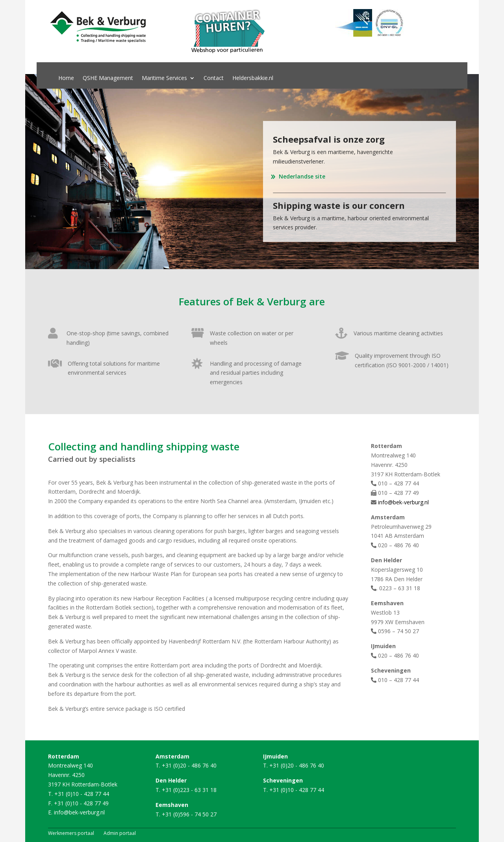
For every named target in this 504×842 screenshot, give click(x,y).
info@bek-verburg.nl (403, 502)
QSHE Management (108, 78)
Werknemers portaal (71, 833)
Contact (214, 78)
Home (66, 78)
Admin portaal (120, 833)
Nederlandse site (302, 176)
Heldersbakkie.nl (253, 78)
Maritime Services (164, 78)
